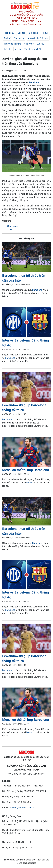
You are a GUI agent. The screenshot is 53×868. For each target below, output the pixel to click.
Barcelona (34, 82)
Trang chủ (9, 33)
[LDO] (26, 258)
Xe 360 (41, 44)
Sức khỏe (29, 44)
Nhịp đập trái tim (12, 44)
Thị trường (19, 38)
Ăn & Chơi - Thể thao (38, 38)
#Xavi (10, 230)
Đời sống (33, 33)
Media (18, 49)
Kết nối (8, 49)
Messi (29, 483)
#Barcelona (12, 226)
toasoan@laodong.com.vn (22, 808)
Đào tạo (21, 33)
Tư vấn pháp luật (33, 49)
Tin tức (45, 33)
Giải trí (7, 38)
